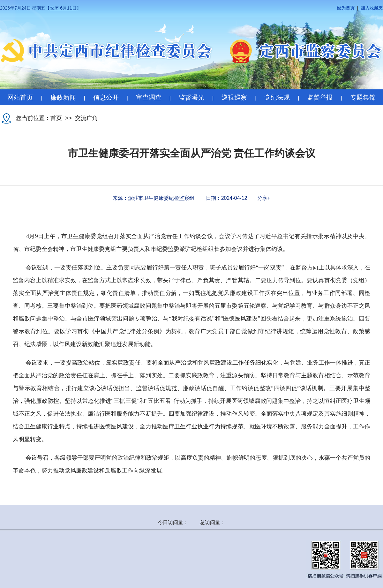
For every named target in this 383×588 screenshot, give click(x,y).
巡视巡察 (234, 97)
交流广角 (86, 118)
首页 (56, 118)
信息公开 (106, 97)
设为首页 (346, 8)
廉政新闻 (63, 97)
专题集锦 (363, 97)
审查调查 (149, 97)
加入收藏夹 (372, 8)
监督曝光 (191, 97)
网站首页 (20, 97)
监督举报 (320, 97)
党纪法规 (277, 97)
